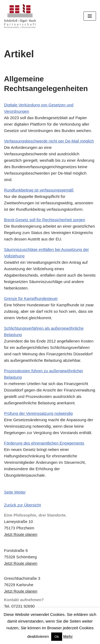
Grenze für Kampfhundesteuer (31, 298)
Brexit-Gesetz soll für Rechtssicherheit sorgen (45, 220)
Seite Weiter (15, 492)
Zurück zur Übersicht (22, 505)
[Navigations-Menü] (90, 16)
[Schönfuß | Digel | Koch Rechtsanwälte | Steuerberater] (20, 16)
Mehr (68, 636)
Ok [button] (57, 637)
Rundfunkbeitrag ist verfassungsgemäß (39, 190)
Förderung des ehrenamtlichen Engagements (44, 443)
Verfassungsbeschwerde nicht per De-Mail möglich (49, 141)
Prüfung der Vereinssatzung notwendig (38, 413)
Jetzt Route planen (21, 534)
